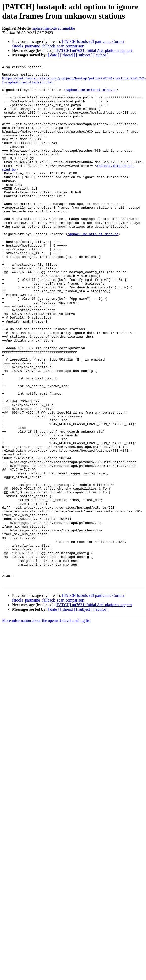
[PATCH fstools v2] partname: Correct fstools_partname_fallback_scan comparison (68, 44)
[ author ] (101, 55)
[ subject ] (84, 55)
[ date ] (54, 55)
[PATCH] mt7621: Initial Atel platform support (94, 51)
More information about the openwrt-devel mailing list (46, 724)
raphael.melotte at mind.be (53, 28)
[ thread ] (68, 55)
